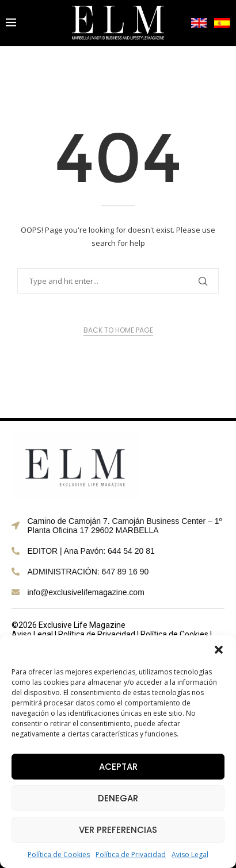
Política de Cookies (59, 855)
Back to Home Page (118, 330)
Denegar (118, 798)
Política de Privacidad (131, 855)
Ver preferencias (118, 830)
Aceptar (118, 767)
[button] (219, 650)
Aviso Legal (190, 855)
